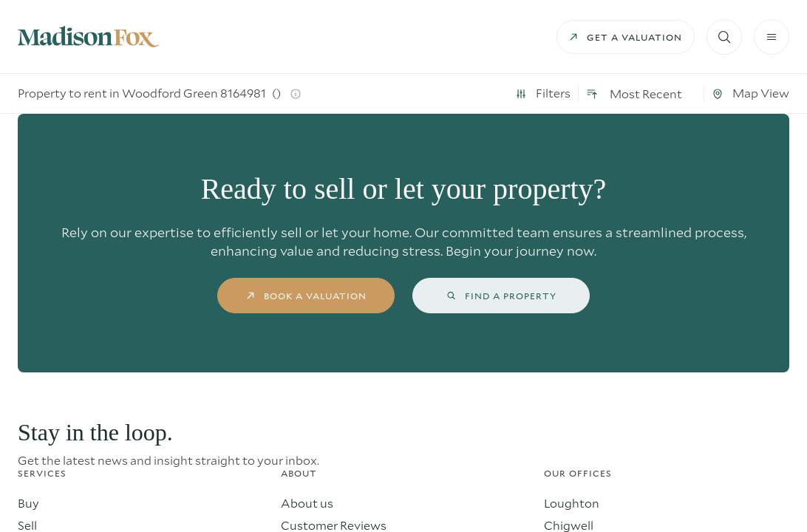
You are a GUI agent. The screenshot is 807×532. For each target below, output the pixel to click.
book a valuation (306, 296)
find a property (501, 296)
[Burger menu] (772, 37)
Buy (28, 503)
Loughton (572, 503)
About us (307, 503)
